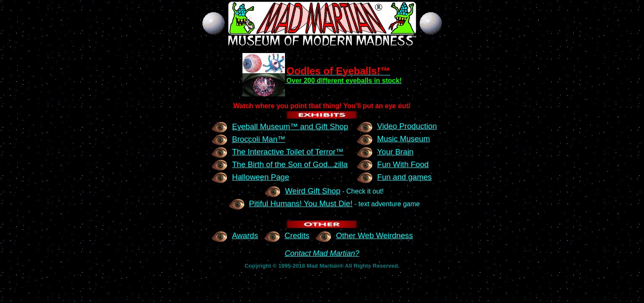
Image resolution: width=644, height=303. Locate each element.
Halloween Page (250, 177)
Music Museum (393, 139)
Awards (235, 235)
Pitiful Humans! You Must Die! (291, 203)
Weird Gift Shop (302, 191)
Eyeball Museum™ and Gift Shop (280, 126)
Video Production (397, 126)
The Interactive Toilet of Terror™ (277, 152)
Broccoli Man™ (248, 139)
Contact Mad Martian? (322, 253)
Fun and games (394, 177)
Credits (287, 235)
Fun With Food (393, 164)
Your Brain (385, 152)
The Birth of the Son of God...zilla (279, 164)
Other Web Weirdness (364, 235)
